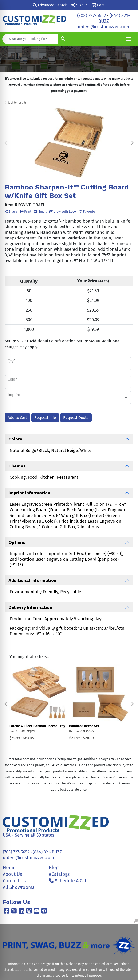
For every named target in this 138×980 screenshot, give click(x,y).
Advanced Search (50, 5)
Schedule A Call (68, 881)
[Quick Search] (30, 39)
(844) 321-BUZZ (47, 852)
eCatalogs (59, 874)
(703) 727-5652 (92, 15)
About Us (12, 874)
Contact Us (14, 881)
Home (9, 868)
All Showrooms (19, 887)
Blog (54, 868)
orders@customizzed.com (103, 27)
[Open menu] (129, 39)
